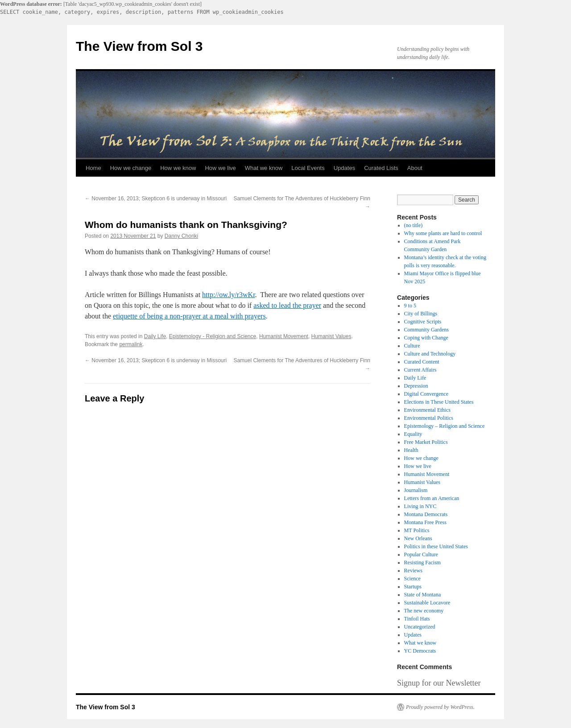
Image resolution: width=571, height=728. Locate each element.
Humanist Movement (284, 336)
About (415, 168)
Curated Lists (381, 168)
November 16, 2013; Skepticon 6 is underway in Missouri (156, 199)
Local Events (308, 168)
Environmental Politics (429, 418)
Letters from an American (432, 498)
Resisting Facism (422, 563)
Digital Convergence (426, 394)
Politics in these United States (436, 546)
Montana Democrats (426, 514)
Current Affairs (420, 370)
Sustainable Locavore (427, 603)
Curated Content (422, 362)
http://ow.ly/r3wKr (229, 295)
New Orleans (418, 538)
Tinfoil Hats (417, 619)
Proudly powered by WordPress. (440, 707)
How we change (131, 168)
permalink (131, 344)
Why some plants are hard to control (443, 233)
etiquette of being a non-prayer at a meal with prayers (189, 316)
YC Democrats (420, 651)
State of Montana (423, 595)
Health (411, 450)
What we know (264, 168)
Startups (413, 587)
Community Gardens (426, 330)
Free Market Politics (426, 442)
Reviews (413, 571)
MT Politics (417, 530)
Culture (412, 346)
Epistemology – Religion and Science (445, 426)
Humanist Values (331, 336)
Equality (413, 434)
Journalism (416, 490)
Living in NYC (420, 506)
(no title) (414, 225)
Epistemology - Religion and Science (213, 336)
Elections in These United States (439, 402)
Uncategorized (420, 627)
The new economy (424, 611)
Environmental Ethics (427, 410)
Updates (344, 168)
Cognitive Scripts (423, 322)
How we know (178, 168)
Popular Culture (421, 554)
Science (412, 579)
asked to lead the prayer (287, 305)
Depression (416, 386)
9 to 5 (410, 306)
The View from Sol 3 (139, 46)
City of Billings (421, 314)
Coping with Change (426, 338)
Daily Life (155, 336)
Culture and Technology (430, 354)
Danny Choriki (181, 236)
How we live (220, 168)
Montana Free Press (425, 522)
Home (93, 168)
